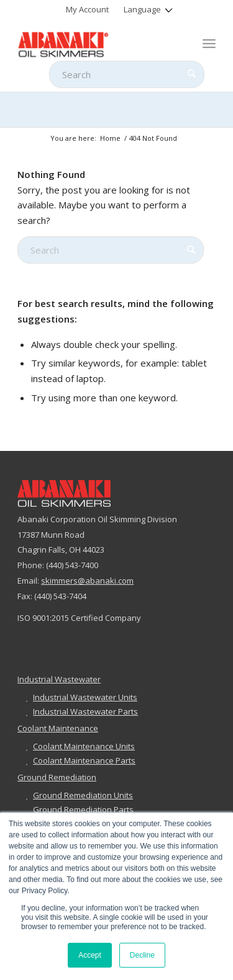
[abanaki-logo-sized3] (97, 43)
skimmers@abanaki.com (87, 581)
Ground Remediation (57, 777)
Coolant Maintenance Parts (84, 760)
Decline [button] (142, 955)
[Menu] (209, 43)
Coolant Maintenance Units (84, 746)
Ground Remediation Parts (83, 809)
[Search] (127, 74)
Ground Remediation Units (83, 795)
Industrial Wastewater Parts (85, 711)
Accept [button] (90, 955)
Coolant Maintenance (58, 728)
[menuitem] (88, 9)
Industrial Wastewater (59, 679)
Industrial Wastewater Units (85, 697)
